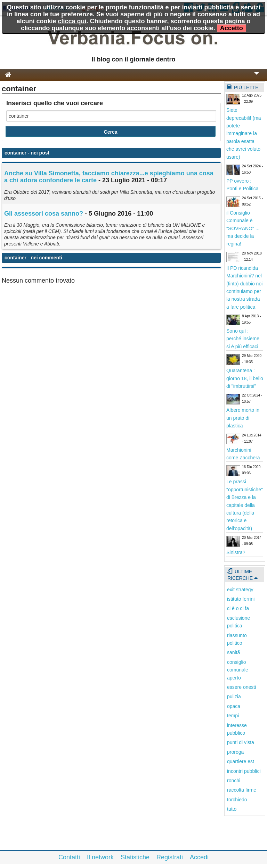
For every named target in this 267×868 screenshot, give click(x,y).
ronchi (234, 781)
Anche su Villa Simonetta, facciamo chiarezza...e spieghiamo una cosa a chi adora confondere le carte (109, 177)
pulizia (234, 696)
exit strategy (240, 590)
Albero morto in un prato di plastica (243, 418)
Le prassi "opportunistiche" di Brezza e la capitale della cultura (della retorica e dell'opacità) (245, 505)
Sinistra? (236, 552)
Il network (100, 857)
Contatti (69, 857)
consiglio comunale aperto (238, 670)
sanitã (233, 652)
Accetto (232, 28)
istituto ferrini (241, 599)
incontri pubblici (244, 771)
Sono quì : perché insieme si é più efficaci (243, 339)
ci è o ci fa (238, 608)
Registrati (170, 857)
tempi (233, 716)
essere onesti (241, 687)
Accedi (199, 857)
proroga (235, 752)
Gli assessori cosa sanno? (44, 214)
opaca (234, 706)
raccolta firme (242, 790)
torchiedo (237, 800)
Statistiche (135, 857)
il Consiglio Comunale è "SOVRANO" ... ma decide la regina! (243, 228)
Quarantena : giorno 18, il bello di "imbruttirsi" (245, 378)
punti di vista (241, 742)
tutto (232, 809)
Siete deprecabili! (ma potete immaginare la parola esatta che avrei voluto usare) (244, 133)
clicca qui (72, 21)
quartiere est (241, 761)
